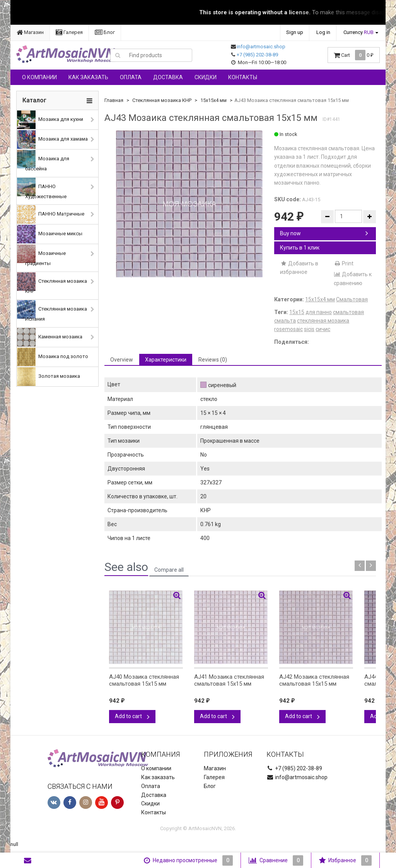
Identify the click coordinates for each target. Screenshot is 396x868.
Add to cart (132, 716)
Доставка (168, 77)
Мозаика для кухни (50, 120)
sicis (309, 329)
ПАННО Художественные (42, 189)
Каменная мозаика (50, 337)
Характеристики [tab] (166, 360)
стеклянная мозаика (323, 321)
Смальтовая (352, 299)
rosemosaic (288, 329)
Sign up (295, 32)
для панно (319, 312)
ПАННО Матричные (51, 214)
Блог (105, 32)
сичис (323, 329)
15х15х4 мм (213, 100)
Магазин (30, 32)
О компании (39, 77)
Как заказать (88, 77)
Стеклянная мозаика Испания (52, 311)
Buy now (324, 233)
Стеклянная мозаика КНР (52, 283)
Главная (114, 100)
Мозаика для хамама (52, 139)
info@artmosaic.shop (261, 47)
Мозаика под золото (53, 357)
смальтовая (348, 312)
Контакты (243, 77)
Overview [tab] (122, 360)
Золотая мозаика (49, 377)
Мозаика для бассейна (43, 161)
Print (344, 263)
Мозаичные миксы (50, 234)
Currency (358, 32)
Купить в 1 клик (300, 248)
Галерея (69, 32)
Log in (323, 32)
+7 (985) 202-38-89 (257, 55)
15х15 (297, 312)
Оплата (131, 77)
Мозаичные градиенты (41, 255)
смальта (285, 321)
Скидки (206, 77)
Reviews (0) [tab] (213, 360)
